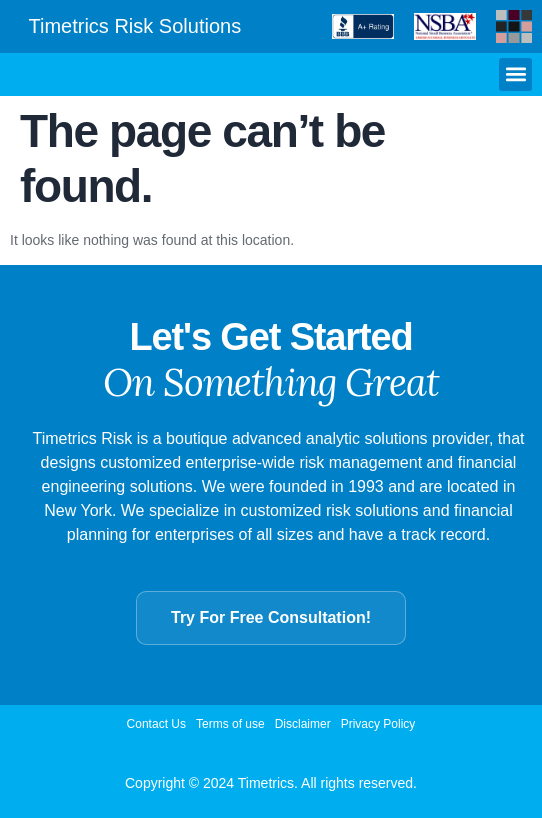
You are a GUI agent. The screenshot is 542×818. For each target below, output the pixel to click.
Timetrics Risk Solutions (135, 26)
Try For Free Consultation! (271, 617)
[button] (515, 74)
